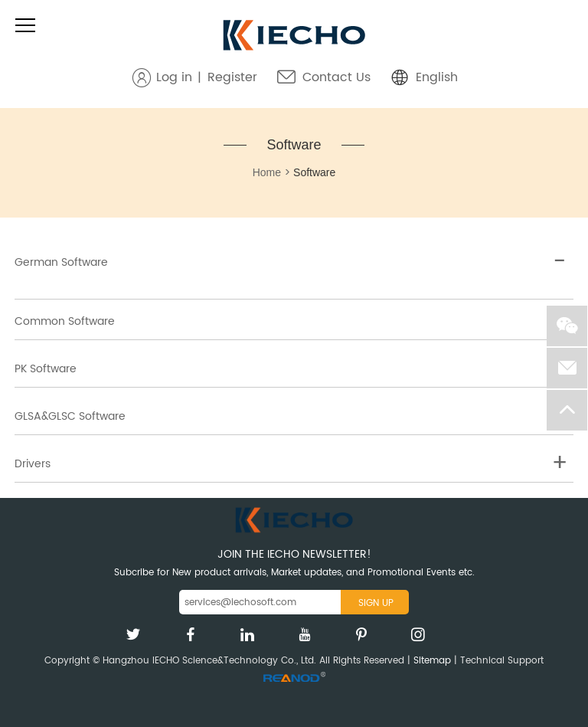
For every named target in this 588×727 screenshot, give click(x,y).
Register (232, 77)
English (437, 77)
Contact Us (336, 77)
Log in (174, 77)
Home (267, 172)
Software (294, 145)
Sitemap (432, 661)
